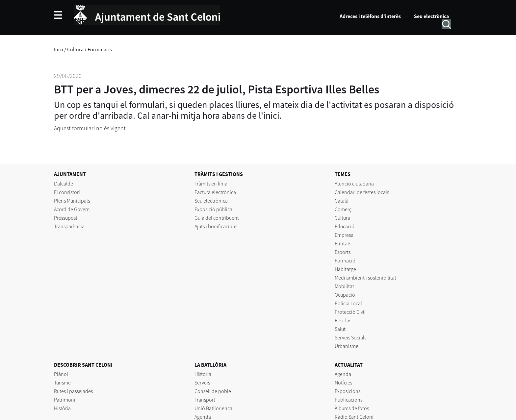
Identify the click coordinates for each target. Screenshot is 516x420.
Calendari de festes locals (362, 192)
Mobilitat (344, 286)
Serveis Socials (350, 337)
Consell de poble (213, 391)
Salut (340, 329)
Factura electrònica (215, 192)
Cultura (75, 49)
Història (62, 408)
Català (342, 201)
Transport (205, 400)
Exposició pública (213, 209)
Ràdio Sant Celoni (354, 417)
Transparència (69, 226)
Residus (343, 320)
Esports (343, 252)
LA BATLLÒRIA (210, 365)
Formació (345, 260)
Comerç (343, 209)
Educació (345, 226)
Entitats (343, 243)
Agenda (203, 417)
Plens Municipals (72, 201)
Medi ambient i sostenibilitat (365, 278)
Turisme (62, 383)
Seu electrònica (431, 16)
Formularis (100, 49)
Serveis (202, 383)
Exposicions (348, 391)
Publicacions (348, 400)
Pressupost (66, 218)
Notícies (343, 383)
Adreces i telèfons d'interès (370, 16)
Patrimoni (65, 400)
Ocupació (345, 295)
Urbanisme (347, 346)
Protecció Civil (350, 312)
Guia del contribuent (217, 218)
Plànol (61, 374)
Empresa (344, 235)
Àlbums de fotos (352, 408)
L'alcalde (64, 184)
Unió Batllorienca (213, 408)
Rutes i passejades (73, 391)
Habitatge (345, 269)
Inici (59, 49)
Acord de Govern (72, 209)
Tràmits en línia (211, 184)
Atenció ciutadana (354, 184)
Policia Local (348, 303)
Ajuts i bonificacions (216, 226)
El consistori (67, 192)
